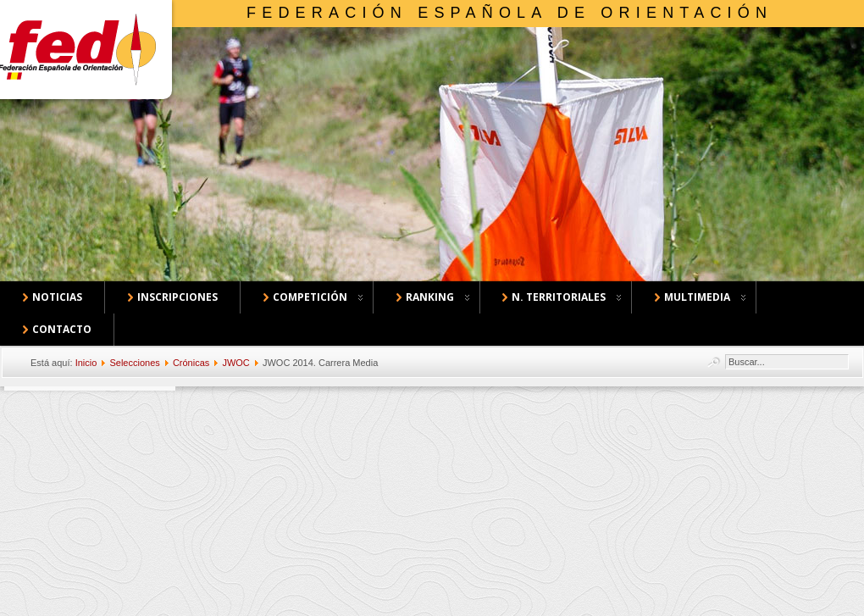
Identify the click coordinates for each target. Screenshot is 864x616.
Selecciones (134, 363)
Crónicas (191, 363)
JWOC (235, 363)
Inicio (86, 363)
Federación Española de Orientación (510, 13)
